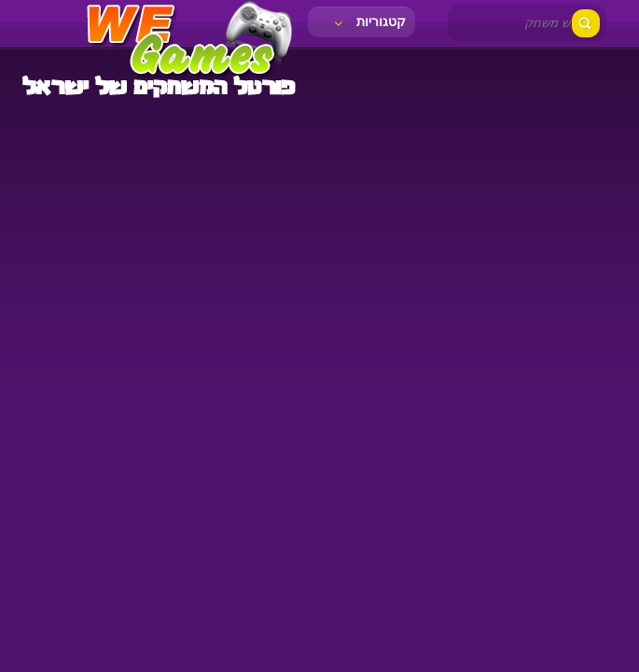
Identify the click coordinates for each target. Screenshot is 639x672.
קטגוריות (368, 21)
